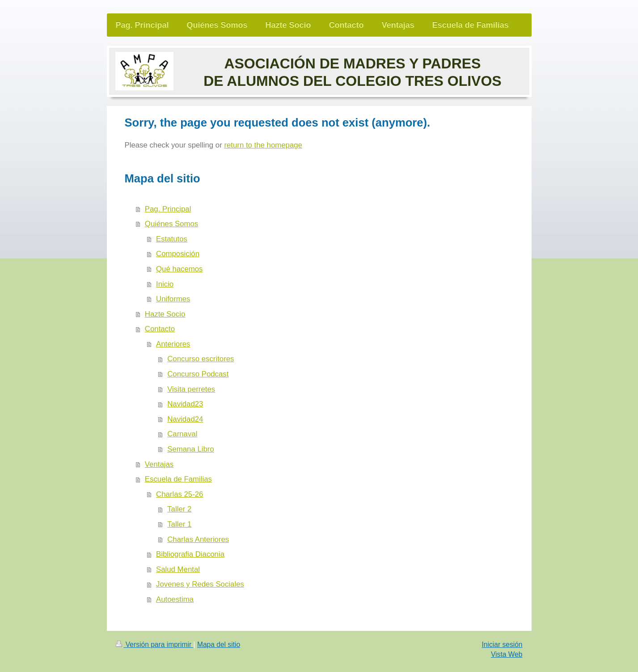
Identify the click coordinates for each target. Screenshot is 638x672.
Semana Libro (190, 449)
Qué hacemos (179, 269)
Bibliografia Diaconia (190, 554)
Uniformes (173, 299)
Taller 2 (179, 509)
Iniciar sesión (502, 645)
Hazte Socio (165, 314)
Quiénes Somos (171, 224)
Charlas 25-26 (180, 494)
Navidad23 (185, 404)
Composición (178, 254)
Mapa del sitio (219, 645)
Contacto (160, 329)
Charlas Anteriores (198, 539)
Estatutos (172, 239)
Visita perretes (191, 389)
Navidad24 (185, 419)
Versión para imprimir (155, 645)
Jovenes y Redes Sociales (200, 584)
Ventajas (159, 464)
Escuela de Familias (178, 479)
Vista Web (507, 654)
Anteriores (173, 344)
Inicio (165, 284)
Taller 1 (179, 524)
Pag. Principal (168, 209)
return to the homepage (263, 145)
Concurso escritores (201, 359)
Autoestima (175, 599)
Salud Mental (178, 569)
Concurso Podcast (198, 374)
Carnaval (182, 434)
